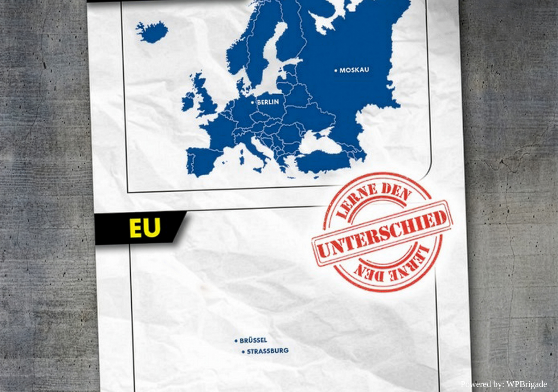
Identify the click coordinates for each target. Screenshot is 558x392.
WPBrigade (527, 384)
